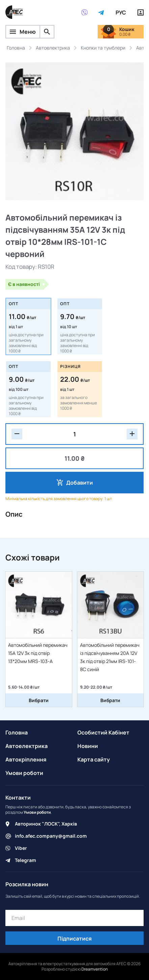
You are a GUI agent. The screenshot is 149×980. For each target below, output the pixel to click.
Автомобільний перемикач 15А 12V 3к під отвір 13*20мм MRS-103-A (38, 653)
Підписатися (74, 939)
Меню (23, 32)
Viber (21, 848)
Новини (88, 746)
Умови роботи (24, 773)
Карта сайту (94, 759)
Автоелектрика (27, 746)
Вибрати (39, 700)
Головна (17, 732)
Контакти (18, 798)
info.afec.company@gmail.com (51, 836)
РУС (121, 12)
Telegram (26, 860)
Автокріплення (26, 759)
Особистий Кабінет (103, 732)
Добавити (80, 483)
